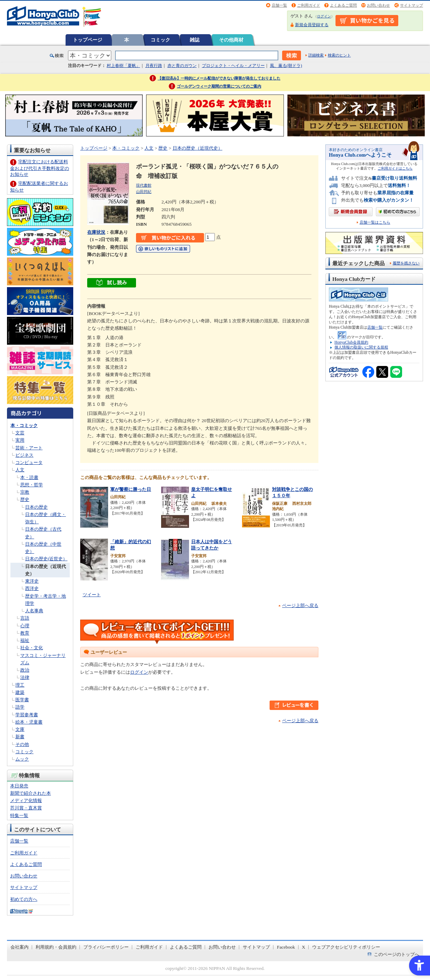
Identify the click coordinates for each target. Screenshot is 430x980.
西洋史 (32, 588)
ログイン (324, 16)
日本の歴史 (36, 507)
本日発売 (19, 786)
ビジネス (24, 455)
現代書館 (144, 185)
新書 (20, 737)
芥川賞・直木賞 (26, 808)
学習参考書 (27, 715)
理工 (20, 685)
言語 (25, 618)
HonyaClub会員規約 (351, 342)
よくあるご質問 (343, 5)
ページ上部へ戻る (300, 605)
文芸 (20, 433)
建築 (20, 692)
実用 (20, 440)
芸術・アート (29, 448)
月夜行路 (154, 66)
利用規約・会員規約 (56, 947)
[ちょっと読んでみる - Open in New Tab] (112, 284)
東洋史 (32, 581)
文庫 (20, 729)
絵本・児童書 (29, 722)
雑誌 (195, 40)
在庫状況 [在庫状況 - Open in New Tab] (96, 232)
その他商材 (231, 40)
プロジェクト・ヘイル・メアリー (233, 66)
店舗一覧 (279, 5)
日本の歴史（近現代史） (198, 148)
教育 (25, 633)
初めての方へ (24, 899)
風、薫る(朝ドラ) (286, 66)
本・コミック (24, 425)
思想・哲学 (32, 485)
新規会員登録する (312, 25)
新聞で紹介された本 (31, 793)
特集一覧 (19, 816)
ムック (22, 759)
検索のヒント (339, 55)
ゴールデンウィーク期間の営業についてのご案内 (219, 86)
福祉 (25, 640)
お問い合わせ (378, 5)
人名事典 (34, 611)
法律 (25, 677)
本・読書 (29, 477)
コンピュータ (29, 462)
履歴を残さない (406, 263)
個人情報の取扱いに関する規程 (361, 347)
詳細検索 (316, 55)
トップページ (88, 40)
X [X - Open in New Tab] (304, 947)
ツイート (92, 595)
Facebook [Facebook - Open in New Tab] (286, 947)
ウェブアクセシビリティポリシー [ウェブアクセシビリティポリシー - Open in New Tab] (346, 947)
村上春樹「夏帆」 (123, 66)
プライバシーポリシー (106, 947)
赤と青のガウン (182, 66)
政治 (25, 670)
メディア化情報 (26, 801)
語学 (20, 707)
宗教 (25, 492)
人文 (20, 470)
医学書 (22, 700)
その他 (22, 744)
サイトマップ (412, 5)
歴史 (25, 499)
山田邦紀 (144, 192)
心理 (25, 626)
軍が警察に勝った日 (131, 489)
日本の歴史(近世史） (46, 559)
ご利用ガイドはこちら (395, 168)
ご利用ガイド (309, 5)
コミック (160, 40)
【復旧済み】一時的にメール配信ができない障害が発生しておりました (219, 78)
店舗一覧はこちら (375, 222)
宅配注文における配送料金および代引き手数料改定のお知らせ (40, 168)
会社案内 (20, 947)
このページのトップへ (397, 954)
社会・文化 (32, 648)
